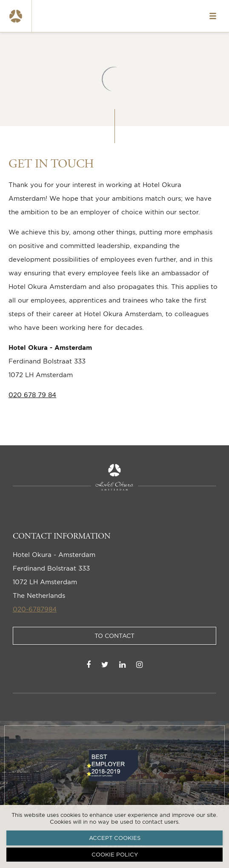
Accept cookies (115, 838)
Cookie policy (115, 854)
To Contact (114, 636)
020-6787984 (35, 609)
